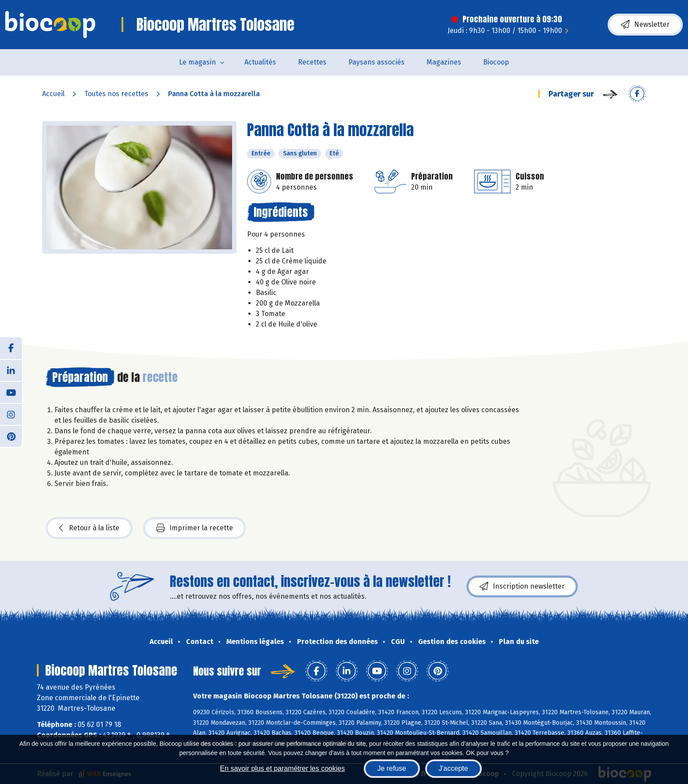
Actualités (260, 62)
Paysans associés (376, 62)
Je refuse (392, 768)
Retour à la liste (89, 528)
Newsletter (645, 25)
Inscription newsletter (522, 586)
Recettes (312, 62)
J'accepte (453, 768)
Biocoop (496, 62)
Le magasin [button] (197, 62)
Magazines (444, 62)
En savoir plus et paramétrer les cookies (282, 768)
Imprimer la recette (195, 528)
